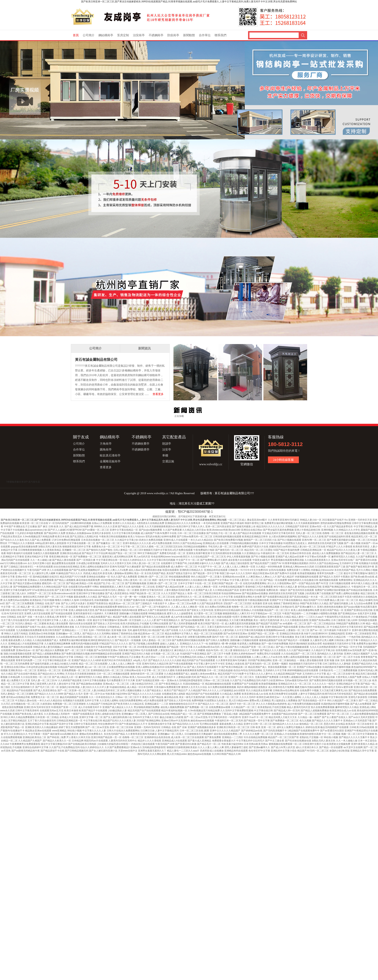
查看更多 (158, 394)
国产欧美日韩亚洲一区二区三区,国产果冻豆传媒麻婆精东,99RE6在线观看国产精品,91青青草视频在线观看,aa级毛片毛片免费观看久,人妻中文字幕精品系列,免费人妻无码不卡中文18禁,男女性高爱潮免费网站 (189, 2)
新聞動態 (189, 35)
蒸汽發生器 (34, 482)
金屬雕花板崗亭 (110, 461)
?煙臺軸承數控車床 (16, 482)
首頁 (76, 35)
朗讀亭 (167, 444)
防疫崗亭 (173, 35)
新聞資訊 (145, 348)
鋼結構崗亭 (106, 35)
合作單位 (205, 35)
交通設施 (168, 461)
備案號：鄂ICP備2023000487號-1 (189, 512)
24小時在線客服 (283, 460)
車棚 (165, 455)
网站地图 (222, 520)
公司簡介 (89, 35)
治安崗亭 (139, 35)
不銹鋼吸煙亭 (141, 450)
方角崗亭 (106, 444)
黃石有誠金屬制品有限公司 (96, 360)
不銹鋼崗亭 (156, 35)
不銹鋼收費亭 (141, 444)
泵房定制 (123, 35)
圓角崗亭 (106, 450)
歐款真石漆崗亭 (110, 455)
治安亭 (167, 450)
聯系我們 (220, 35)
